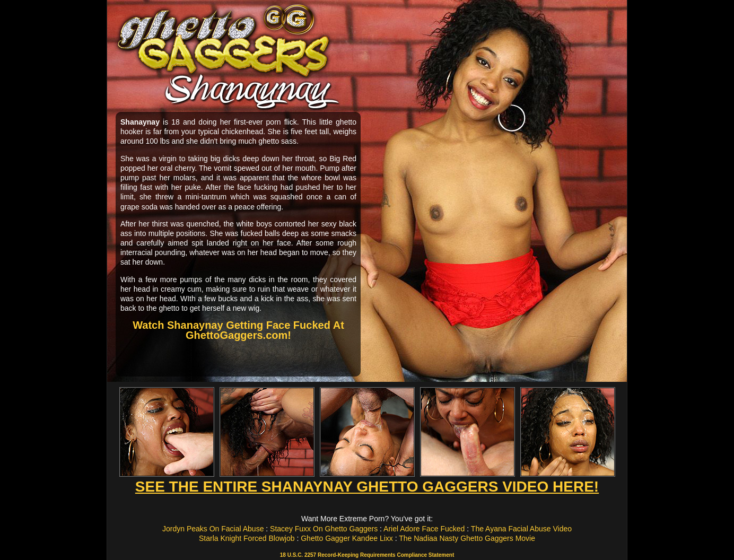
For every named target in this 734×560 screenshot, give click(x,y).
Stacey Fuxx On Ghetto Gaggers (324, 529)
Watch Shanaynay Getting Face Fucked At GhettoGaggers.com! (238, 330)
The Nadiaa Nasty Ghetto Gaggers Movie (467, 538)
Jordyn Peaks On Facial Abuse (213, 529)
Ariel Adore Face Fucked (424, 529)
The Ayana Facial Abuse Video (521, 529)
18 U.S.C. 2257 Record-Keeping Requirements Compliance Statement (367, 555)
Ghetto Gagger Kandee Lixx (347, 538)
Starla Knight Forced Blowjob (247, 538)
